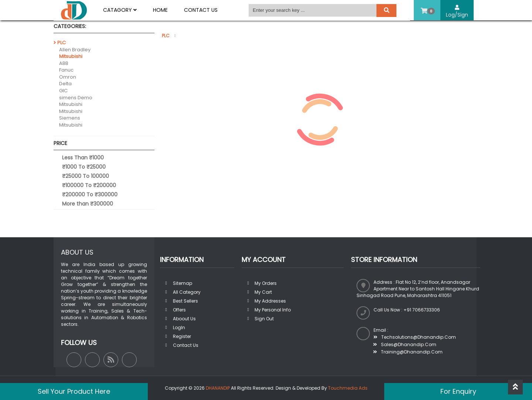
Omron (68, 77)
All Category (187, 292)
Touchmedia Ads (348, 388)
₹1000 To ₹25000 (84, 167)
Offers (179, 310)
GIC (63, 91)
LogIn (179, 327)
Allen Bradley (75, 50)
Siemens (70, 118)
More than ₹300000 (88, 204)
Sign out (264, 319)
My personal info (273, 310)
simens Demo (76, 98)
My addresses (270, 301)
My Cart (263, 292)
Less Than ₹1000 (83, 158)
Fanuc (66, 70)
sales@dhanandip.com (405, 344)
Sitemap (183, 283)
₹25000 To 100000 (86, 176)
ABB (64, 63)
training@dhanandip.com (408, 352)
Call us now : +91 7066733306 (407, 310)
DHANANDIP (218, 388)
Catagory (120, 10)
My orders (266, 283)
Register (182, 336)
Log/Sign (457, 12)
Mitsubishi (71, 56)
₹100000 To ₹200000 (89, 185)
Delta (65, 84)
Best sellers (185, 301)
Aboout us (184, 319)
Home (160, 10)
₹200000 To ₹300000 (90, 194)
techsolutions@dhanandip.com (415, 337)
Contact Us (201, 10)
